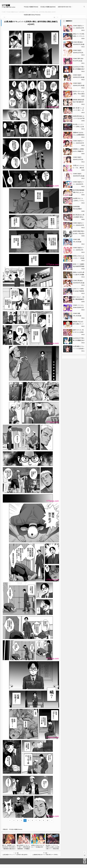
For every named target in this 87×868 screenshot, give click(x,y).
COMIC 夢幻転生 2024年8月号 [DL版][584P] (79, 283)
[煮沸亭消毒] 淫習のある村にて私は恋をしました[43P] (79, 233)
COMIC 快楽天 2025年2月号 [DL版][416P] (79, 77)
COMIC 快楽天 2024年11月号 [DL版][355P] (78, 159)
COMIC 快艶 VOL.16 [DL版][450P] (77, 242)
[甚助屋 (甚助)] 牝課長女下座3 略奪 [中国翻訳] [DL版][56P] (79, 102)
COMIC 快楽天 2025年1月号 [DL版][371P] (79, 85)
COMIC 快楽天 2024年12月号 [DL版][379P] (78, 53)
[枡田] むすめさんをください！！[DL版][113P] (79, 258)
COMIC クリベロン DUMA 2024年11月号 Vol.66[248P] (78, 307)
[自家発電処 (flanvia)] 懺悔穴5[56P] (78, 209)
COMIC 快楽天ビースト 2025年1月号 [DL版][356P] (78, 250)
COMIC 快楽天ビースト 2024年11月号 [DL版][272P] (78, 28)
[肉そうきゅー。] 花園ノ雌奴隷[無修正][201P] (79, 299)
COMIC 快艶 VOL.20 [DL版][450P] (77, 316)
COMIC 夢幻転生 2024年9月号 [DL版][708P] (79, 44)
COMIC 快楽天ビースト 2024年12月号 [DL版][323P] (78, 225)
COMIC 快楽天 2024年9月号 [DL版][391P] (79, 176)
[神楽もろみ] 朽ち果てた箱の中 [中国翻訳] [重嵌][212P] (79, 275)
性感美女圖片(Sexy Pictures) (32, 15)
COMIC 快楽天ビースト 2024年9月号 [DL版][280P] (78, 184)
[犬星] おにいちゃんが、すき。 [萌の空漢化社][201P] (79, 168)
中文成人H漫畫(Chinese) (31, 7)
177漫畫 (6, 5)
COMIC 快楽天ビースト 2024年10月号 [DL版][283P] (78, 143)
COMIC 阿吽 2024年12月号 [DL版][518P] (78, 61)
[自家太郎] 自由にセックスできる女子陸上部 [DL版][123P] (79, 118)
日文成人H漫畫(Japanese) (48, 7)
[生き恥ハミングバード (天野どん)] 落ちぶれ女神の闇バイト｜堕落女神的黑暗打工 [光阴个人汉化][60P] (52, 849)
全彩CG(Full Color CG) (64, 7)
